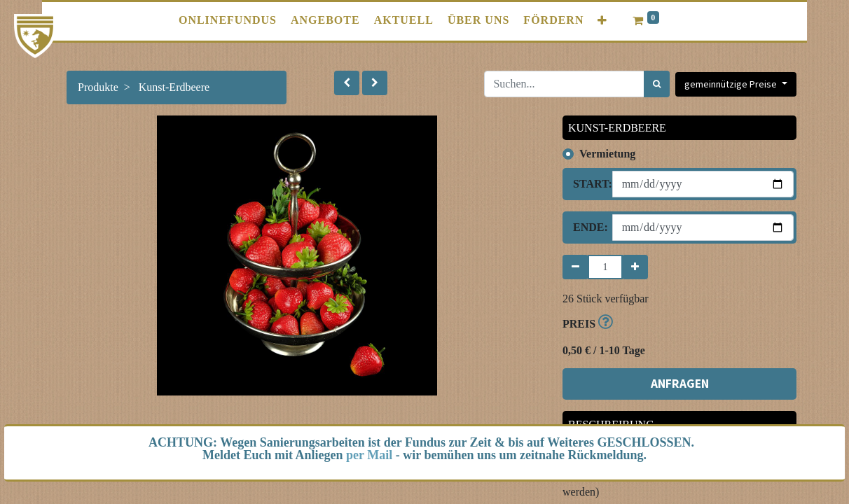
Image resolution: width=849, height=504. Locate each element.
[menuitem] (228, 20)
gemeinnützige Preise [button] (732, 84)
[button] (602, 21)
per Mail (369, 455)
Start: (587, 184)
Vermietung (607, 154)
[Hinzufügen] (635, 267)
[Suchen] (657, 84)
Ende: (587, 227)
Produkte (98, 87)
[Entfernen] (575, 267)
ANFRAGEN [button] (680, 384)
